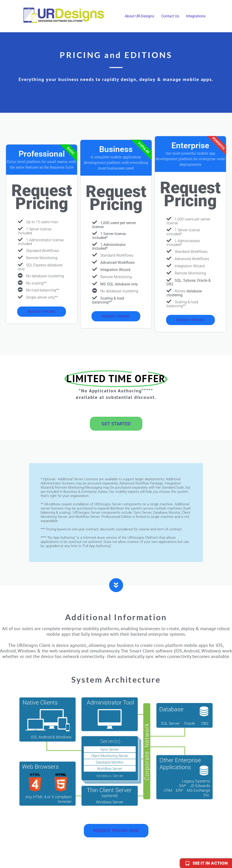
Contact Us (170, 16)
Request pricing (42, 312)
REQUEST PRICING (116, 316)
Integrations (196, 16)
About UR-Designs (139, 16)
